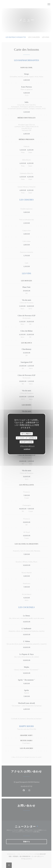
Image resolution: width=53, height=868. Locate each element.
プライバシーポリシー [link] (27, 446)
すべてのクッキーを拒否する (27, 438)
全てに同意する (27, 434)
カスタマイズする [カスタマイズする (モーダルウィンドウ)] (26, 442)
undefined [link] (27, 449)
